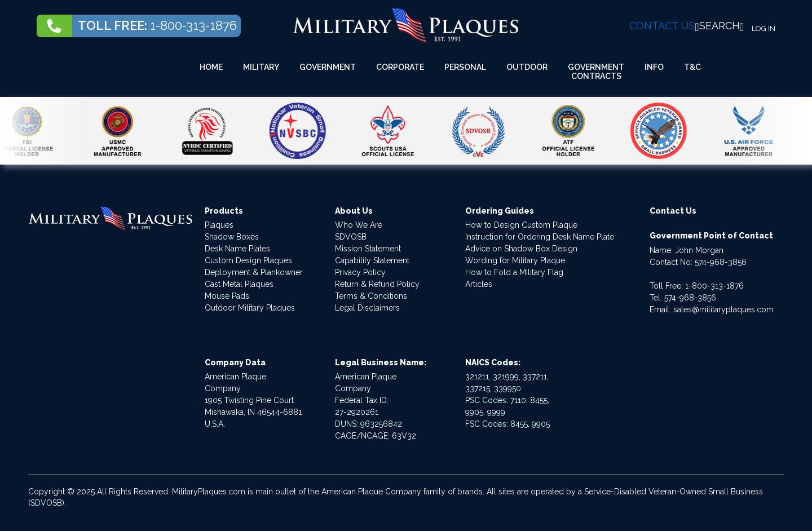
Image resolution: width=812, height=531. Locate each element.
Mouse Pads (227, 296)
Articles (479, 284)
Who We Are (359, 225)
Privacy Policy (360, 272)
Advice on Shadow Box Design (521, 249)
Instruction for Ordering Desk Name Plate (540, 237)
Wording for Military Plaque (515, 260)
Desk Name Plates (237, 249)
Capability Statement (372, 260)
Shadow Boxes (232, 237)
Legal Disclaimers (367, 308)
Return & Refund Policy (377, 284)
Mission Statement (368, 249)
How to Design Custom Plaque (521, 225)
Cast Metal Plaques (239, 284)
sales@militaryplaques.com (723, 309)
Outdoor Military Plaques (250, 308)
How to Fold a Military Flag (514, 272)
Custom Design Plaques (248, 260)
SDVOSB (351, 237)
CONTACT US (662, 26)
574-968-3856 (721, 262)
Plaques (219, 225)
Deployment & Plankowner (254, 272)
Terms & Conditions (371, 296)
